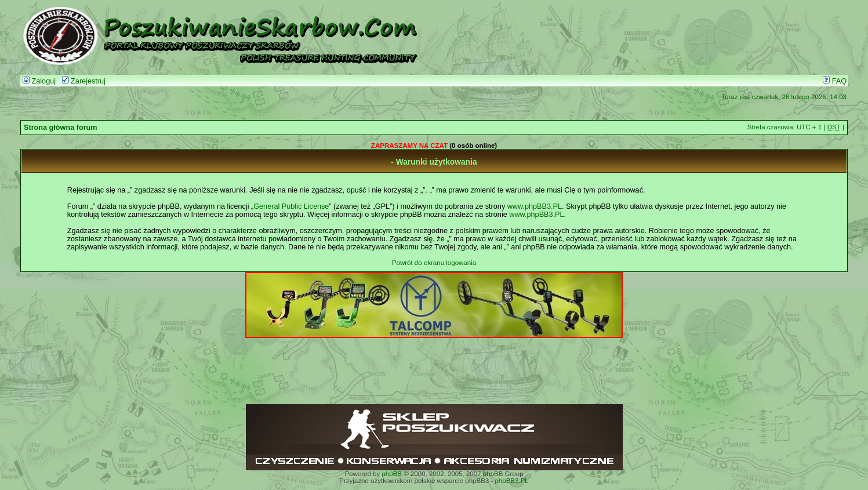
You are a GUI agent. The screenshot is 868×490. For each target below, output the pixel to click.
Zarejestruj (84, 81)
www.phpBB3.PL (535, 206)
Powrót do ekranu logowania (434, 263)
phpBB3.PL (511, 481)
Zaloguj (39, 81)
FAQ (835, 81)
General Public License (291, 206)
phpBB (392, 474)
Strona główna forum (61, 128)
